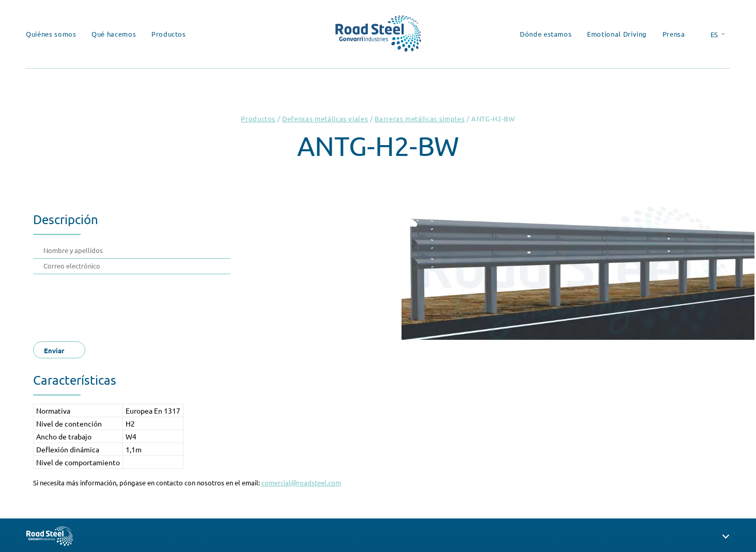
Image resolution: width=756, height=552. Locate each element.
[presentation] (122, 305)
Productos (169, 34)
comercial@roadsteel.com (301, 483)
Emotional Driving (617, 34)
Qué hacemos (114, 34)
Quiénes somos (51, 34)
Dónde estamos (546, 34)
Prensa (674, 34)
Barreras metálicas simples (420, 119)
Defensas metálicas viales (325, 119)
